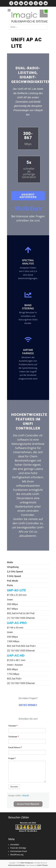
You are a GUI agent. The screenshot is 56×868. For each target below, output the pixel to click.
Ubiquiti (25, 796)
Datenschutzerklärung (16, 865)
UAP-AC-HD (16, 655)
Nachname (14, 737)
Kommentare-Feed (19, 851)
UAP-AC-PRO (17, 623)
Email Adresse (15, 747)
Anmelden (15, 845)
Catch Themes (42, 865)
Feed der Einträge (18, 848)
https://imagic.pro (27, 863)
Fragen (12, 758)
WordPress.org (17, 855)
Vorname (13, 726)
